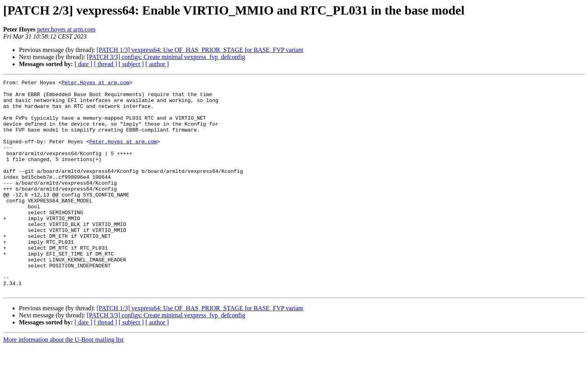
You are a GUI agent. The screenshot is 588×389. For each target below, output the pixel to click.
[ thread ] (105, 64)
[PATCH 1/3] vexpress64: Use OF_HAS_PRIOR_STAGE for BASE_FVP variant (200, 50)
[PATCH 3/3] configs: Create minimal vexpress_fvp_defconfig (166, 57)
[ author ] (157, 64)
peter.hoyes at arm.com (66, 29)
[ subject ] (131, 64)
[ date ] (83, 64)
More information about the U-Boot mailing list (63, 382)
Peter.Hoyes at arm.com (95, 83)
